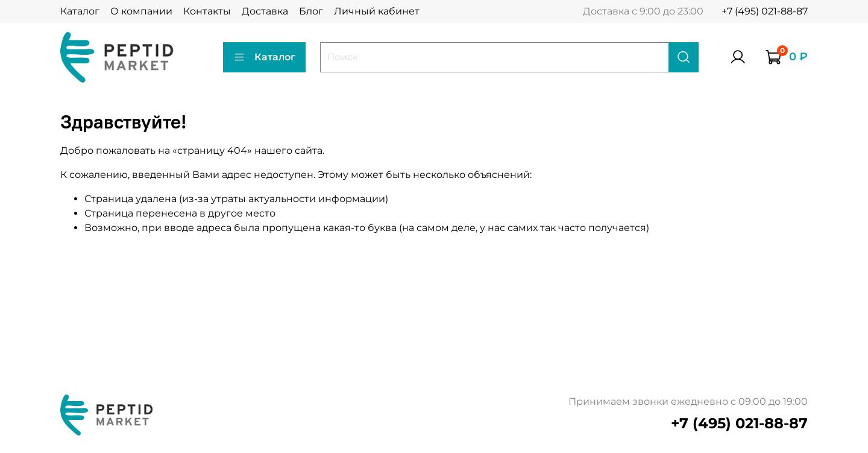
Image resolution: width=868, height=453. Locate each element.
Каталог (80, 11)
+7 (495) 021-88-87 (765, 11)
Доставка (265, 11)
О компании (141, 11)
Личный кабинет (377, 11)
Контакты (207, 11)
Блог (311, 11)
